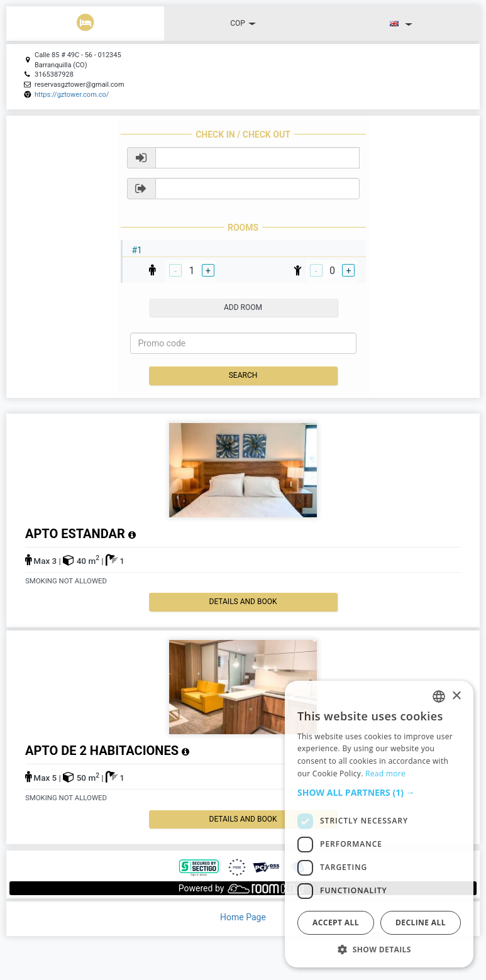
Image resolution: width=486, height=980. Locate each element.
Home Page (243, 917)
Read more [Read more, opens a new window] (385, 774)
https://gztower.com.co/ (72, 95)
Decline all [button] (421, 922)
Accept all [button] (336, 922)
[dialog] (379, 824)
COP (243, 23)
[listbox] (439, 696)
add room (243, 307)
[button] (379, 793)
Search (243, 375)
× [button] (456, 696)
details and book (243, 602)
